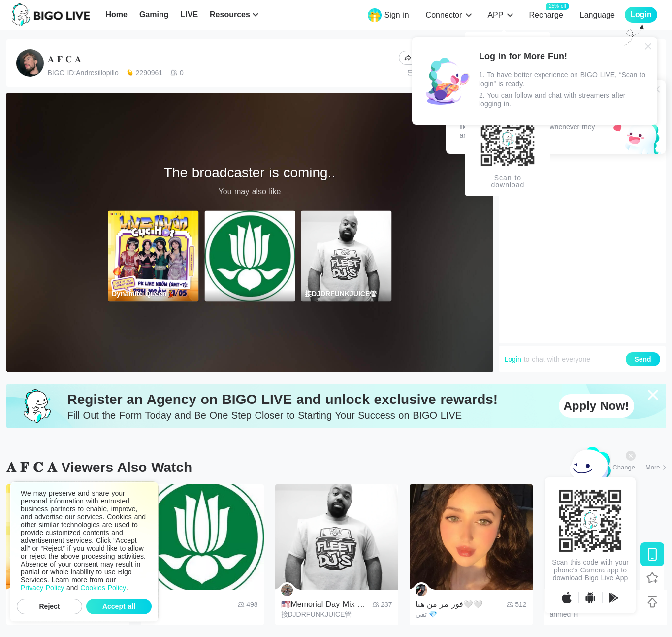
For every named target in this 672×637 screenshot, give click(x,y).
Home (116, 15)
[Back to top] (652, 602)
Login (513, 359)
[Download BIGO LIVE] (652, 554)
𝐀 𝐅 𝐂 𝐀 (64, 59)
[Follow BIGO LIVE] (652, 578)
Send (642, 359)
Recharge (546, 15)
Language (597, 15)
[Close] (648, 46)
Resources (230, 15)
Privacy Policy (42, 588)
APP (495, 15)
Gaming (154, 15)
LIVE (189, 15)
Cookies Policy (103, 588)
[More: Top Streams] (656, 468)
